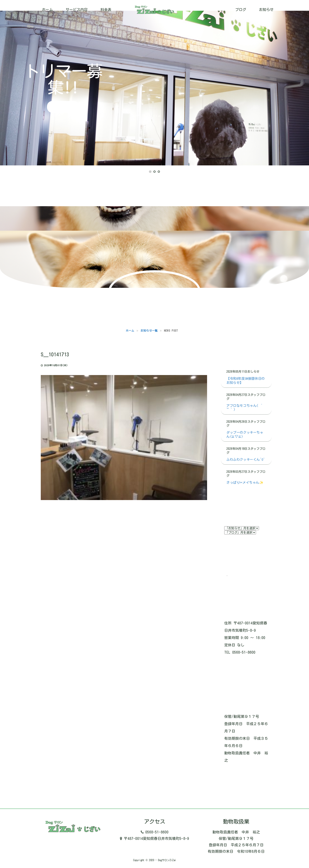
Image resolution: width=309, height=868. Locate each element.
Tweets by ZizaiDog (244, 576)
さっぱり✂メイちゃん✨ (245, 482)
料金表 (106, 10)
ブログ (241, 10)
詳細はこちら (63, 107)
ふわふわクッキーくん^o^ (246, 459)
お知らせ (266, 10)
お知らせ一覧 (149, 331)
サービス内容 (77, 10)
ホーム (47, 10)
